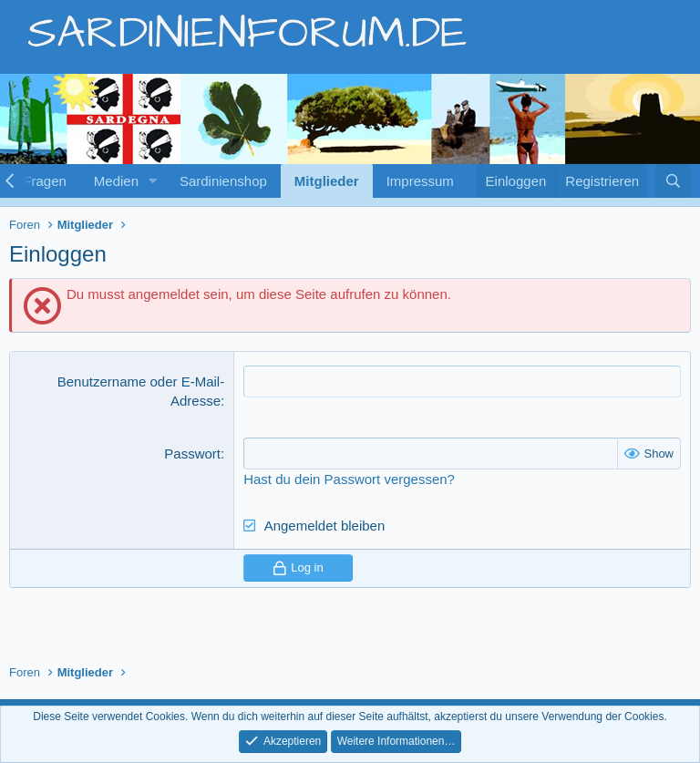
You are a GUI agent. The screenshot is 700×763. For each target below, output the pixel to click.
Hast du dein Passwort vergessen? (349, 479)
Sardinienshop (223, 181)
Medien (116, 181)
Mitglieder (327, 181)
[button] (153, 181)
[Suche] (673, 181)
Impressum (420, 181)
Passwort (192, 454)
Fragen (45, 181)
